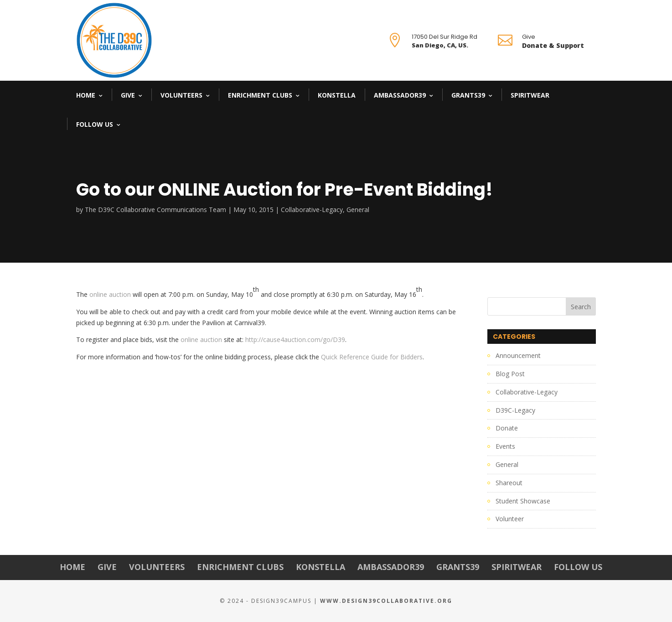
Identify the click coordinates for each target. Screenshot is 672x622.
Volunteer (510, 519)
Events (505, 446)
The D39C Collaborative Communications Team (155, 210)
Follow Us (95, 124)
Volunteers (181, 95)
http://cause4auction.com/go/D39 (295, 340)
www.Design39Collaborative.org (386, 601)
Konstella (337, 95)
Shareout (509, 483)
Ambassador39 (400, 95)
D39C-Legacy (515, 410)
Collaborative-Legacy (312, 210)
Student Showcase (523, 501)
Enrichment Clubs (260, 95)
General (358, 210)
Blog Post (510, 374)
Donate (507, 428)
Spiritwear (530, 95)
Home (86, 95)
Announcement (518, 355)
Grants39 (468, 95)
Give (128, 95)
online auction (110, 294)
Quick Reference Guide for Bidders (372, 357)
